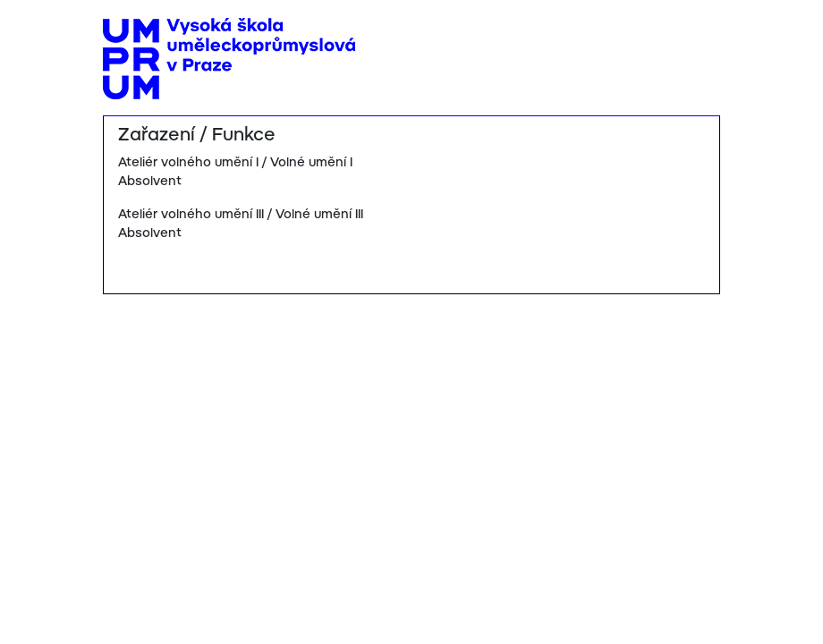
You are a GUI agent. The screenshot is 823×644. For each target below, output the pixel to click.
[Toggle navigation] (700, 33)
